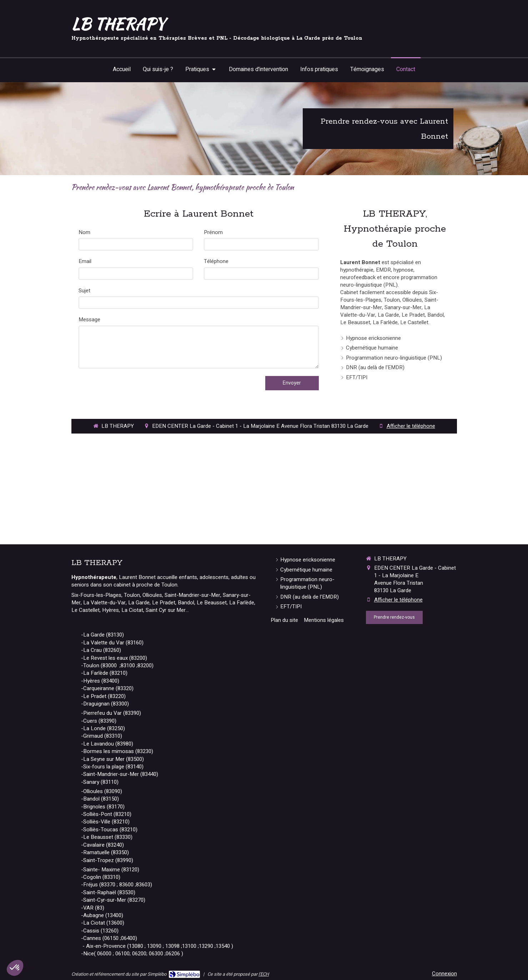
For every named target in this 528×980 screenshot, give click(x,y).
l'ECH (264, 974)
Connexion (444, 974)
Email (85, 261)
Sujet (84, 291)
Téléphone (216, 261)
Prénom (213, 232)
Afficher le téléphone (411, 426)
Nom (84, 232)
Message (89, 320)
